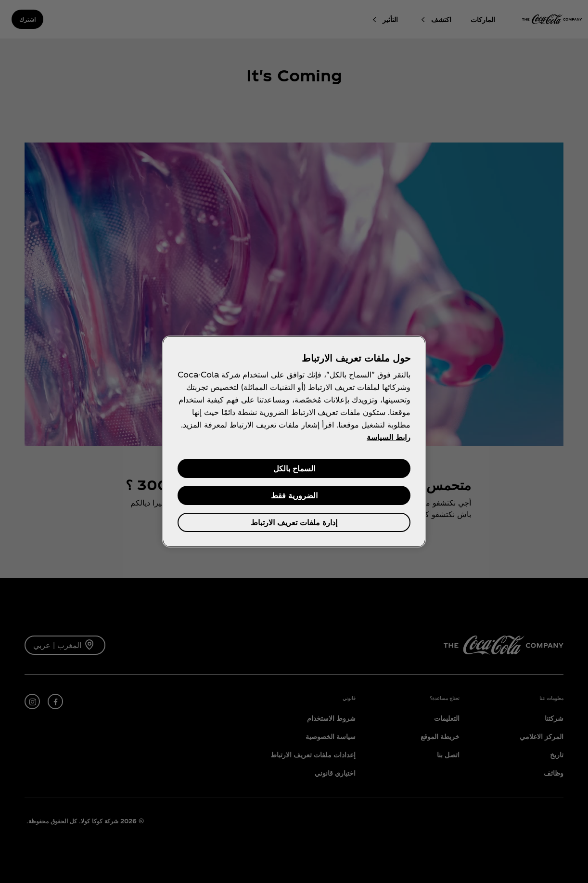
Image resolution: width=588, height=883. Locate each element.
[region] (294, 441)
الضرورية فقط (294, 495)
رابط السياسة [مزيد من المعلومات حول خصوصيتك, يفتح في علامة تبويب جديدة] (389, 437)
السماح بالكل (294, 468)
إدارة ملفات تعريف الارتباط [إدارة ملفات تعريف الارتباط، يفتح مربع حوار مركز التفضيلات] (294, 522)
